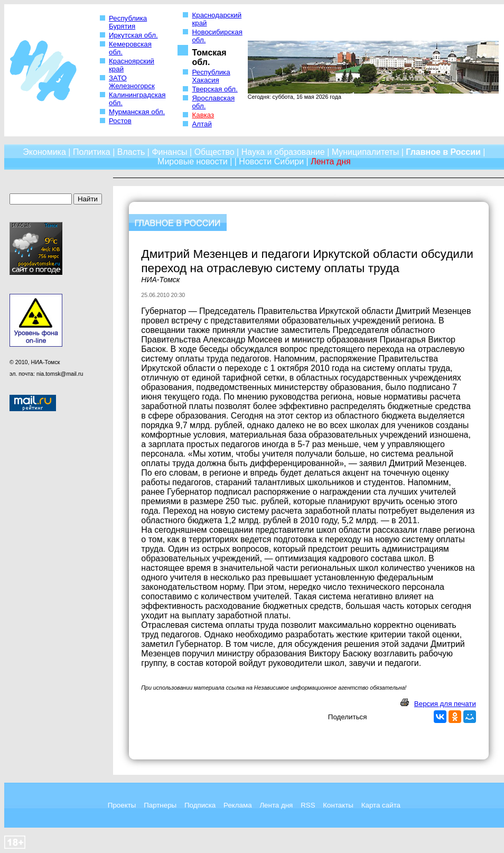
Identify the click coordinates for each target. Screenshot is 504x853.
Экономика (44, 152)
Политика (92, 152)
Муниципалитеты (366, 152)
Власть (131, 152)
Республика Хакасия (211, 76)
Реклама (237, 805)
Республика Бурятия (128, 22)
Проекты (122, 805)
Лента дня (276, 805)
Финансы (169, 152)
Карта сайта (381, 805)
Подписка (200, 805)
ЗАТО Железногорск (132, 82)
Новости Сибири (271, 161)
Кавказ (203, 115)
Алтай (202, 124)
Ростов (120, 121)
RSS (308, 805)
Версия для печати (445, 704)
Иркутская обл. (133, 35)
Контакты (338, 805)
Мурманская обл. (137, 112)
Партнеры (160, 805)
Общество (214, 152)
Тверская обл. (214, 89)
